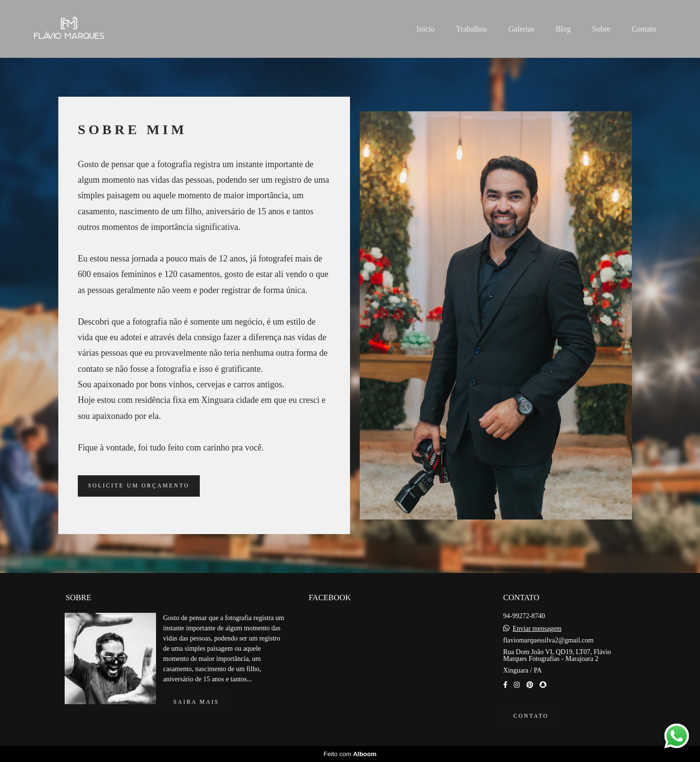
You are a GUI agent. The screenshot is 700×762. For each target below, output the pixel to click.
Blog (563, 29)
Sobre (601, 29)
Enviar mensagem (537, 629)
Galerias (521, 29)
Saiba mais (196, 702)
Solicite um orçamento (139, 486)
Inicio (426, 29)
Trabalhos (471, 29)
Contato (644, 29)
